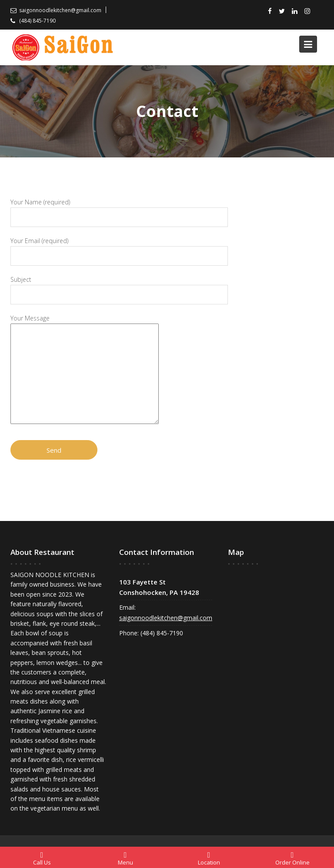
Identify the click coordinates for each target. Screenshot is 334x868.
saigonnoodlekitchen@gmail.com (166, 618)
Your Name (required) (119, 210)
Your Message (85, 370)
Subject (119, 287)
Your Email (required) (119, 249)
